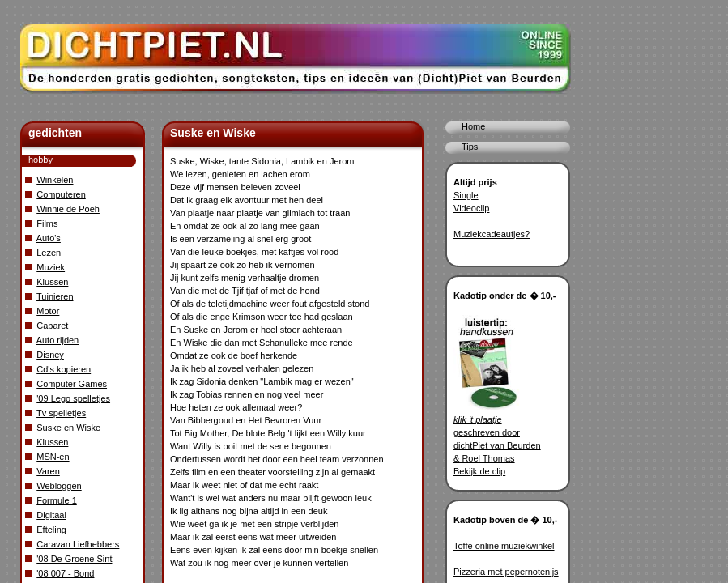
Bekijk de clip (479, 471)
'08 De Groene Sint (74, 559)
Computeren (61, 194)
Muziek (51, 267)
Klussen (52, 282)
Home (473, 126)
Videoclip (471, 208)
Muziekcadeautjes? (492, 234)
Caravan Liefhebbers (78, 544)
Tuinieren (55, 296)
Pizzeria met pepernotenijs (506, 572)
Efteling (51, 530)
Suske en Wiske (68, 428)
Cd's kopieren (64, 369)
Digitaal (51, 515)
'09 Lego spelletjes (73, 398)
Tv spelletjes (61, 413)
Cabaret (52, 326)
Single (466, 195)
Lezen (49, 253)
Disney (50, 355)
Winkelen (55, 180)
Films (47, 223)
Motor (48, 311)
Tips (470, 147)
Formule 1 (57, 500)
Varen (48, 471)
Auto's (49, 238)
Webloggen (59, 486)
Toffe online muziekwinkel (504, 546)
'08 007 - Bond (65, 573)
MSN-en (53, 457)
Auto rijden (58, 340)
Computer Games (72, 384)
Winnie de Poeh (68, 209)
